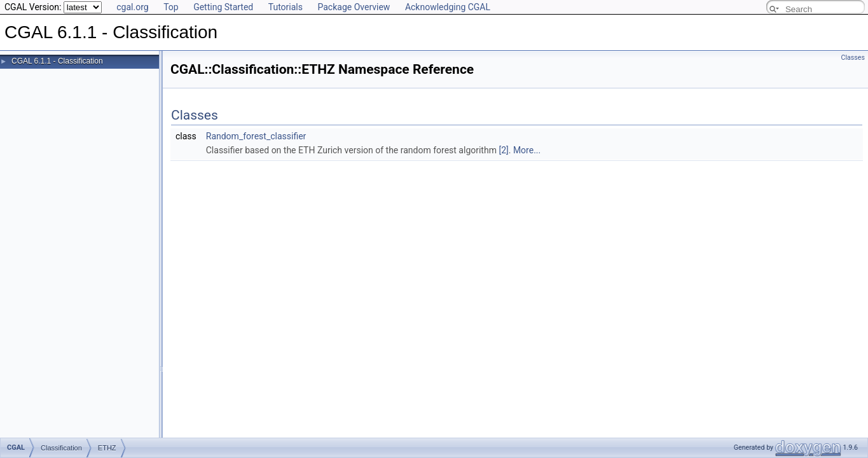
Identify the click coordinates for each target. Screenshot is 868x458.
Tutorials (286, 7)
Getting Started (223, 7)
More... (527, 150)
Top (171, 7)
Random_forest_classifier (256, 136)
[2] (503, 150)
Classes (853, 58)
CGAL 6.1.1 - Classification (57, 61)
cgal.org (132, 7)
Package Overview (354, 7)
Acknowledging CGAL (448, 7)
